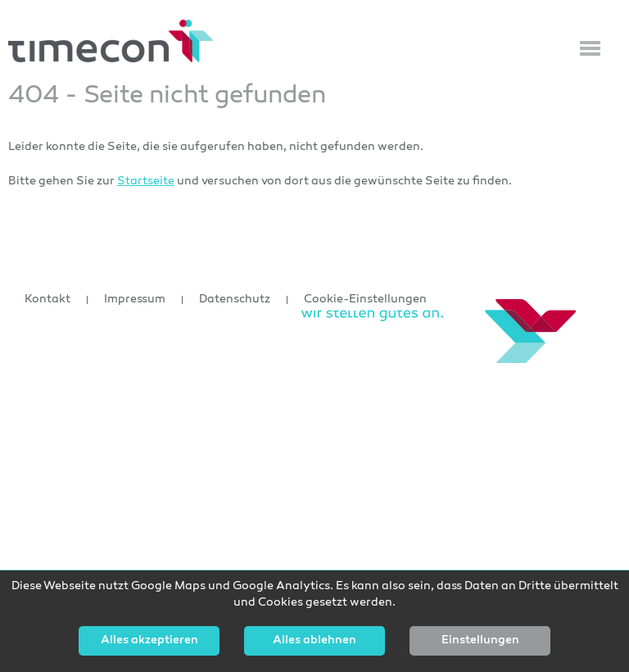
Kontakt (48, 300)
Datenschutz (235, 300)
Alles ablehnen (314, 641)
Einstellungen (480, 641)
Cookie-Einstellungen (365, 300)
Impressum (135, 300)
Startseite (146, 182)
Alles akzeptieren (149, 641)
